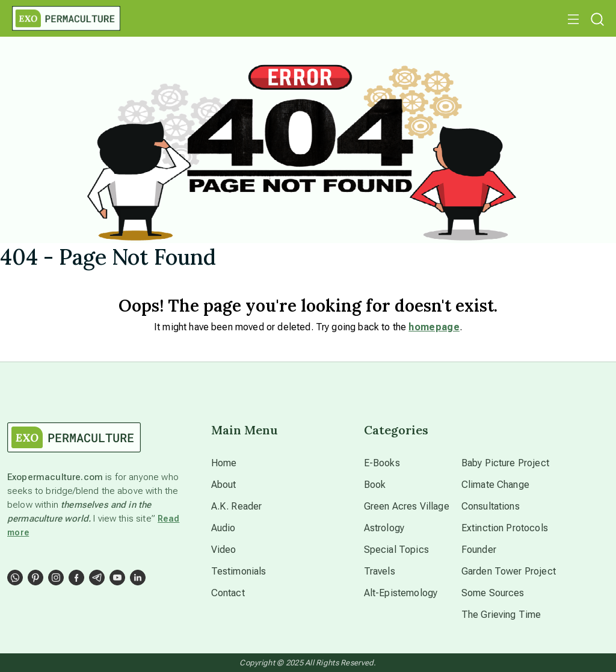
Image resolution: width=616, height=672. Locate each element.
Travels (380, 571)
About (224, 485)
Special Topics (396, 550)
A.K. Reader (237, 506)
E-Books (382, 463)
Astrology (384, 528)
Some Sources (493, 593)
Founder (479, 550)
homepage (434, 327)
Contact (228, 593)
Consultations (491, 506)
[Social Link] (15, 578)
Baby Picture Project (505, 463)
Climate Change (495, 485)
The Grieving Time (501, 615)
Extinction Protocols (505, 528)
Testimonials (239, 571)
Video (224, 550)
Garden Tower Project (509, 571)
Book (375, 485)
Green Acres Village (407, 506)
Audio (223, 528)
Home (224, 463)
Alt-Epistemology (401, 593)
